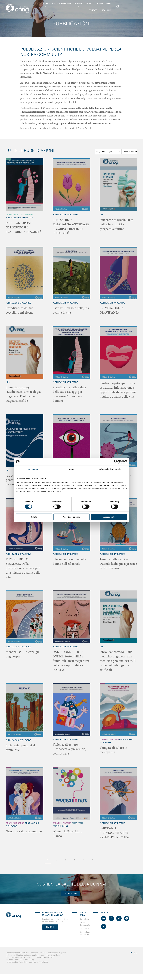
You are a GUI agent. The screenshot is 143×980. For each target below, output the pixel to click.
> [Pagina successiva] (93, 856)
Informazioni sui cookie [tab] (110, 469)
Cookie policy (29, 957)
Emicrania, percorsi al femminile (21, 745)
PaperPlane (23, 959)
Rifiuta (34, 517)
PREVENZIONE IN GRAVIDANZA (112, 310)
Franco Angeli (84, 128)
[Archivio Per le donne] (102, 681)
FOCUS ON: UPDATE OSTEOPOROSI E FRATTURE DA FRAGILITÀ (24, 227)
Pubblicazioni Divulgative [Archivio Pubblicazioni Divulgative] (65, 215)
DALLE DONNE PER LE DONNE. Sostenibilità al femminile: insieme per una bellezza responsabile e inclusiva (71, 658)
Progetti (86, 4)
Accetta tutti (109, 517)
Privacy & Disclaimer (14, 957)
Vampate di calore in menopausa (114, 747)
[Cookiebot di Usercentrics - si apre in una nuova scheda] (116, 462)
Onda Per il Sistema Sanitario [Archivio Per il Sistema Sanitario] (20, 215)
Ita (124, 4)
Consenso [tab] (33, 469)
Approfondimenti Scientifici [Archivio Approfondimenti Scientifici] (20, 218)
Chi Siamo (41, 4)
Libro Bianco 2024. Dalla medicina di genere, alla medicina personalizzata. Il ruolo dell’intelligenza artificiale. (118, 658)
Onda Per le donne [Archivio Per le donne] (109, 737)
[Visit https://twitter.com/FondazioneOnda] (104, 923)
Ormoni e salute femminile (24, 828)
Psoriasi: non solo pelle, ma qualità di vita (71, 310)
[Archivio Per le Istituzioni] (55, 766)
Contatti (113, 4)
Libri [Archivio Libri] (102, 215)
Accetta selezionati (71, 517)
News (104, 4)
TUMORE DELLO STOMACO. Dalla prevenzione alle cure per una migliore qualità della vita (23, 566)
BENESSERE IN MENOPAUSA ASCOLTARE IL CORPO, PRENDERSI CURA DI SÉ (71, 226)
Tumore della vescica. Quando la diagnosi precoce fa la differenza (118, 562)
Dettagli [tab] (72, 469)
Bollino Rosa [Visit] (84, 916)
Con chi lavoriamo (58, 4)
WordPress (43, 959)
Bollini (96, 4)
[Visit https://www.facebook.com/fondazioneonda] (111, 915)
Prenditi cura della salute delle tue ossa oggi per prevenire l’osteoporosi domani (70, 393)
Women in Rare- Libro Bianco (68, 831)
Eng (124, 9)
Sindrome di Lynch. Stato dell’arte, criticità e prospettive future (117, 224)
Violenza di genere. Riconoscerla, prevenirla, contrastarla (70, 746)
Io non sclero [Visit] (85, 926)
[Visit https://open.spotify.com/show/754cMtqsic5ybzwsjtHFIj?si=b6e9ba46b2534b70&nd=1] (127, 915)
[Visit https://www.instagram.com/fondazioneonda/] (119, 915)
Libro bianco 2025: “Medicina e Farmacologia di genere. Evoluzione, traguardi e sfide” (23, 393)
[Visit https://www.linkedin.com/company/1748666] (104, 915)
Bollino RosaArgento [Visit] (85, 921)
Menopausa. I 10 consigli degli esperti (22, 652)
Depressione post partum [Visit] (85, 930)
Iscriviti (50, 924)
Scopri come (71, 891)
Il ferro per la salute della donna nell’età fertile (69, 560)
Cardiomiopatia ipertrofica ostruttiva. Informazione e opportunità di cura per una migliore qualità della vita (118, 389)
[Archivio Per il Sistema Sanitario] (8, 159)
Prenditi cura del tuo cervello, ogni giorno (20, 310)
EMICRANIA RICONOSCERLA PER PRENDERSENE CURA (115, 830)
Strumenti (74, 4)
